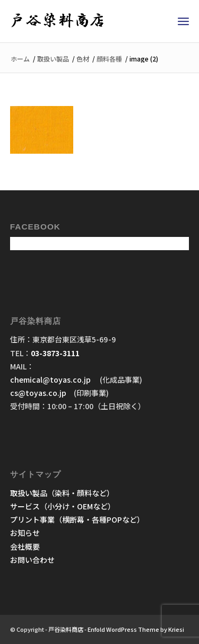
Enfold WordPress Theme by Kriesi (136, 629)
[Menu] (183, 21)
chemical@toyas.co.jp (51, 380)
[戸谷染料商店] (82, 21)
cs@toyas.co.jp (38, 393)
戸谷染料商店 (66, 629)
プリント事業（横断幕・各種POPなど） (77, 519)
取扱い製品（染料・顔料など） (62, 493)
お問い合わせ (32, 560)
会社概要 (25, 546)
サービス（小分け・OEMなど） (63, 506)
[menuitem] (183, 21)
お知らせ (25, 533)
